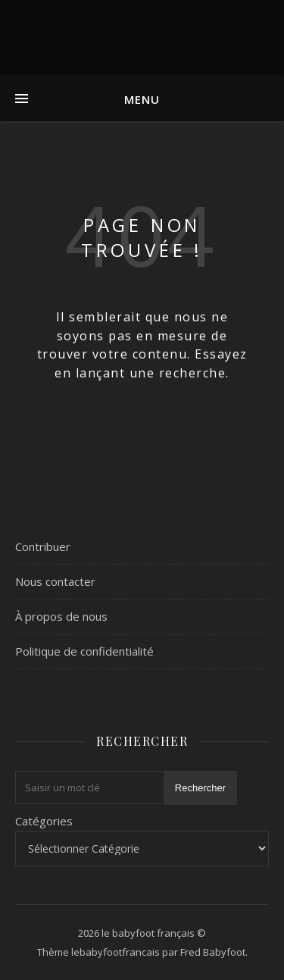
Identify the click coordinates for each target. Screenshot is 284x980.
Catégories (44, 821)
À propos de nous (61, 616)
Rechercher (200, 788)
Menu (142, 99)
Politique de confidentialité (84, 651)
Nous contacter (55, 581)
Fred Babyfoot (213, 952)
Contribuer (43, 546)
